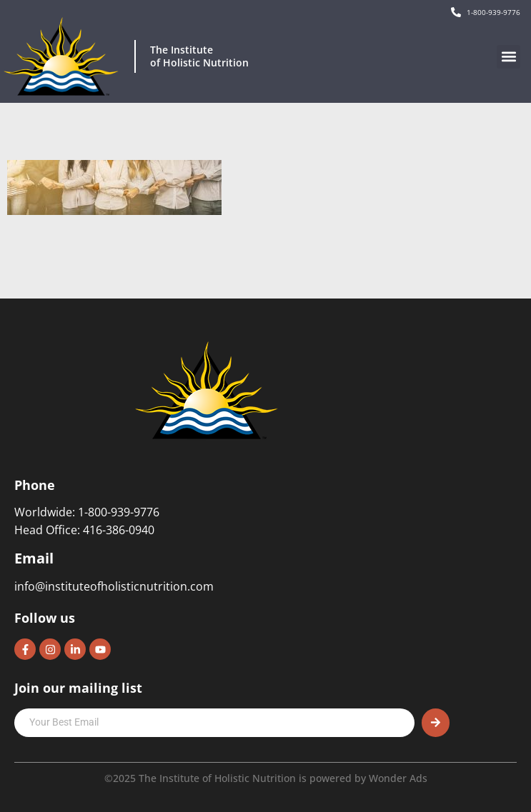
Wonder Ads (398, 778)
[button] (508, 57)
